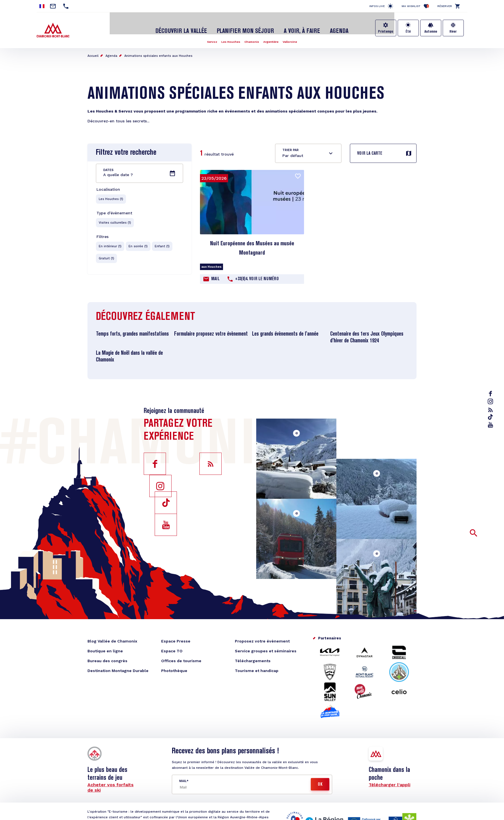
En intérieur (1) (110, 242)
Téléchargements (253, 655)
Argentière (273, 36)
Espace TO (172, 645)
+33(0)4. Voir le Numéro (257, 273)
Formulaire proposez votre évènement (211, 329)
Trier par (291, 144)
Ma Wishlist (415, 6)
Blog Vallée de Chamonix (112, 635)
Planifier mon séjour (246, 26)
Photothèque (174, 665)
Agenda (327, 26)
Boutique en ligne (105, 645)
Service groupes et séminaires (266, 645)
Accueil (93, 50)
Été (408, 32)
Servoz (207, 36)
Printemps (386, 32)
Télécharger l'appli (390, 779)
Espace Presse (176, 635)
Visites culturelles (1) (115, 218)
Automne (431, 32)
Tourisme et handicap (257, 665)
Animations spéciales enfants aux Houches (158, 50)
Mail (215, 273)
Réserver (445, 6)
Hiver (453, 32)
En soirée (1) (139, 242)
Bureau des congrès (107, 655)
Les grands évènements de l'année (285, 329)
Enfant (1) (164, 242)
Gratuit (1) (107, 255)
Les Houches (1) (111, 194)
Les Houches (228, 36)
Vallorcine (295, 36)
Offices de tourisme (181, 655)
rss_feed (492, 410)
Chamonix (252, 36)
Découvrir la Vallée (191, 26)
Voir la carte (370, 148)
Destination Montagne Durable (118, 665)
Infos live (377, 6)
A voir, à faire (294, 26)
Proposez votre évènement (262, 635)
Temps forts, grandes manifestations (132, 329)
